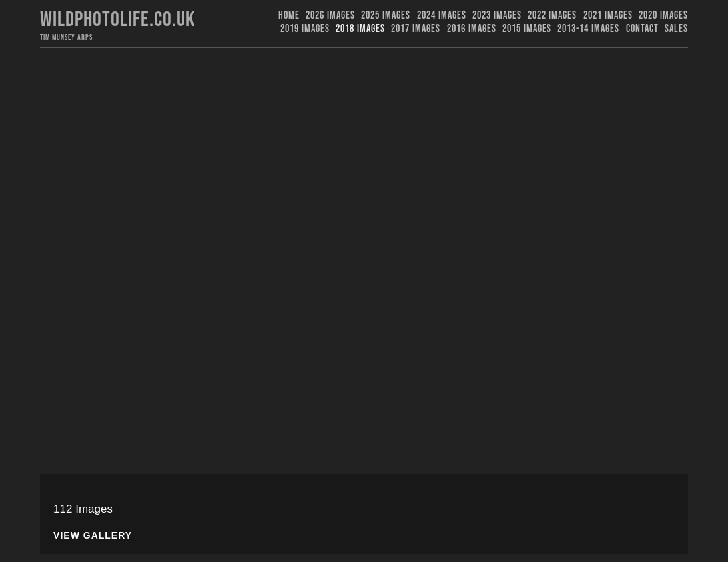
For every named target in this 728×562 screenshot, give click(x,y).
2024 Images (442, 16)
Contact (642, 29)
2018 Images (360, 29)
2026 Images (330, 16)
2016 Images (472, 29)
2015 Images (527, 29)
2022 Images (552, 16)
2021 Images (608, 16)
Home (289, 16)
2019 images (305, 29)
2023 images (497, 16)
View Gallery (93, 536)
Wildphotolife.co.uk (118, 20)
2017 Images (416, 29)
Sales (676, 29)
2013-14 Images (588, 29)
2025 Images (386, 16)
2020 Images (663, 16)
